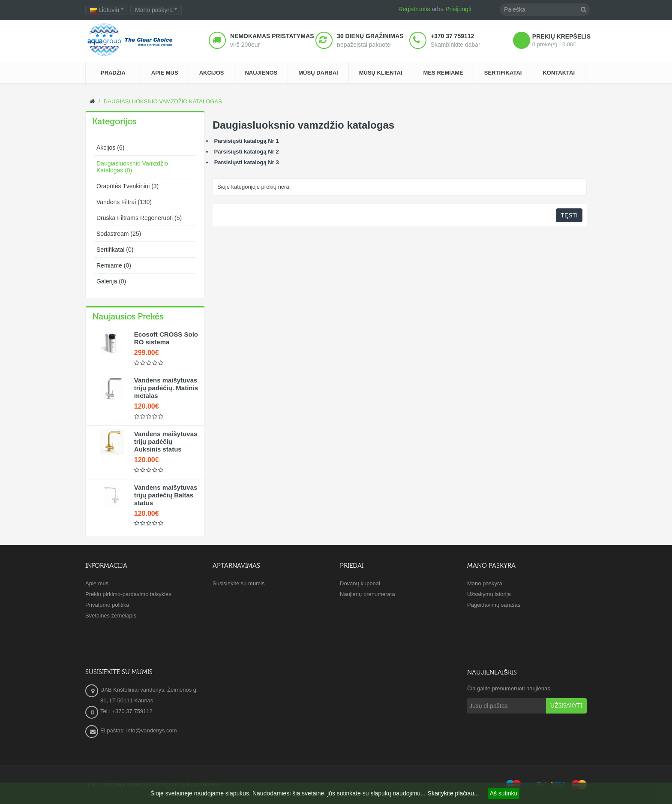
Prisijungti (458, 9)
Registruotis (414, 9)
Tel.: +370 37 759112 (126, 711)
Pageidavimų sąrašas (494, 605)
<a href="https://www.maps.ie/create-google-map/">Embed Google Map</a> (336, 707)
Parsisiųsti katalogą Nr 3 (247, 162)
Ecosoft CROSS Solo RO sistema (166, 338)
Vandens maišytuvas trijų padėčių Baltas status (166, 495)
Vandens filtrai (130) (124, 202)
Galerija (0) (111, 281)
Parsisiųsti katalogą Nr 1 (246, 141)
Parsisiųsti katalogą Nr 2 (246, 152)
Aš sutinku (504, 793)
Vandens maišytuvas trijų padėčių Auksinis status (166, 441)
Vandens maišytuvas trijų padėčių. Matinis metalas (166, 388)
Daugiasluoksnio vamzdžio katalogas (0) (132, 167)
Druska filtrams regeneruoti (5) (139, 218)
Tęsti (569, 215)
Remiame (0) (114, 265)
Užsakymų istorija (489, 594)
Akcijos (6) (110, 148)
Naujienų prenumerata (367, 594)
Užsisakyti (566, 706)
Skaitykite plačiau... (453, 793)
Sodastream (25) (119, 234)
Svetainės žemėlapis (111, 616)
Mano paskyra (485, 583)
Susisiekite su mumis (238, 583)
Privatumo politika (107, 605)
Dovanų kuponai (360, 583)
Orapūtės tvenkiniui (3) (127, 186)
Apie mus (97, 583)
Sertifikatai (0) (115, 250)
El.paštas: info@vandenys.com (139, 730)
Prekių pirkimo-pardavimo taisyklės (128, 594)
